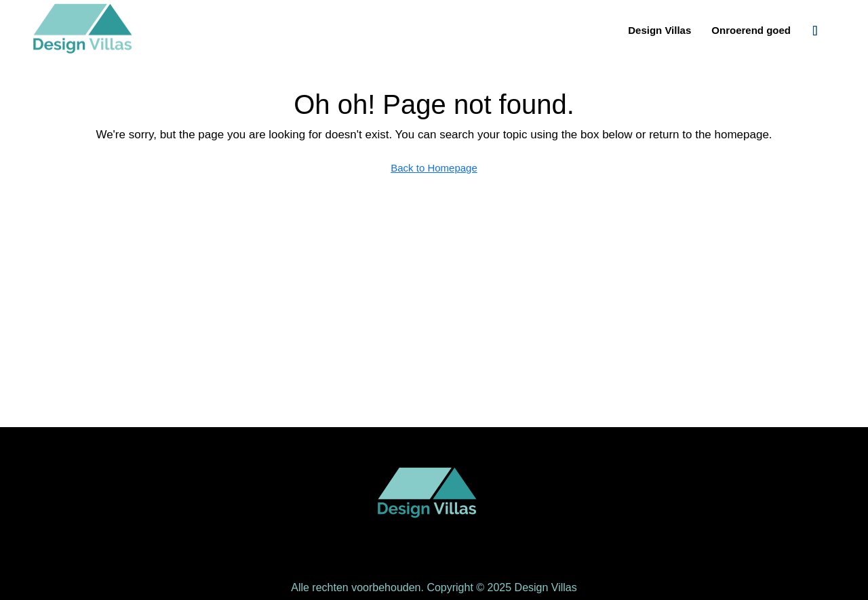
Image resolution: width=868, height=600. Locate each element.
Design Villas (659, 30)
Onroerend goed (751, 30)
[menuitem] (815, 31)
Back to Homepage (434, 168)
